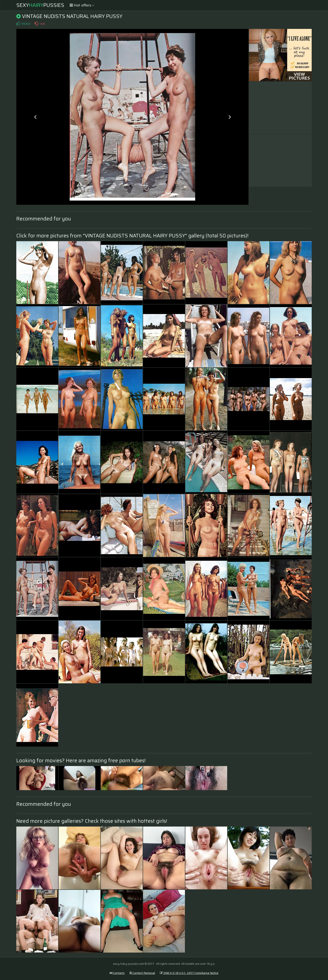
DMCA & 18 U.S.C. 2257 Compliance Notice (189, 973)
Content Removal (142, 973)
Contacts (117, 973)
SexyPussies (40, 5)
